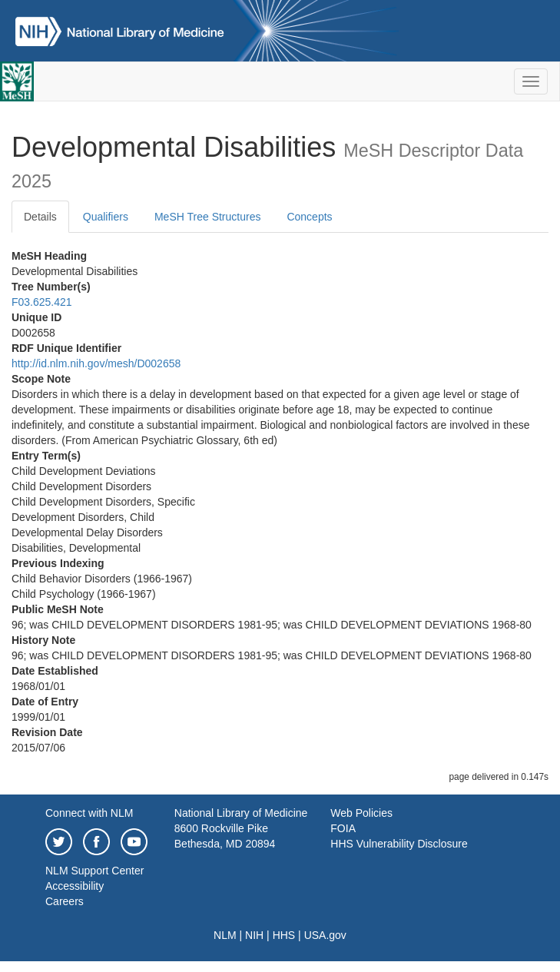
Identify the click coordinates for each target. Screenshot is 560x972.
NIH (254, 935)
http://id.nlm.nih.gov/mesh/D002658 (96, 363)
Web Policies (361, 813)
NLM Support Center (94, 871)
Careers (65, 901)
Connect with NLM (89, 813)
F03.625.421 (42, 302)
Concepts (309, 217)
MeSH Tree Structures (208, 217)
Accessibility (75, 886)
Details (40, 217)
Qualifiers (106, 217)
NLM (225, 935)
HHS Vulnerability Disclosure (399, 844)
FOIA (343, 828)
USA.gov (325, 935)
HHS (284, 935)
